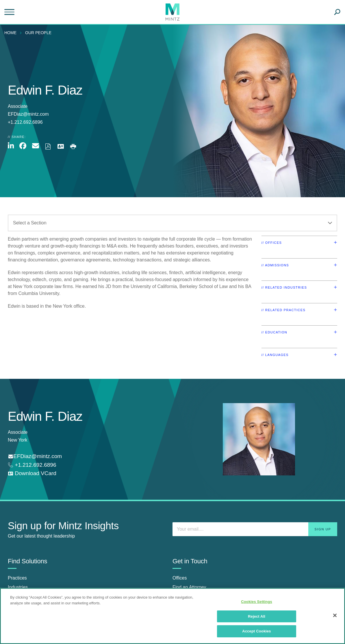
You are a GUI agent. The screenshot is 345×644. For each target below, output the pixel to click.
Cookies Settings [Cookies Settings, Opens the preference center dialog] (257, 602)
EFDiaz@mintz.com (28, 114)
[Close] (335, 615)
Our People (38, 33)
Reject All (257, 616)
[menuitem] (12, 33)
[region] (172, 616)
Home (10, 33)
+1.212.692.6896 (35, 465)
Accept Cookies (256, 631)
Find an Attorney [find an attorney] (189, 587)
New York (18, 440)
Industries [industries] (18, 587)
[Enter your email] (255, 529)
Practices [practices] (17, 578)
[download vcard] (32, 474)
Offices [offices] (180, 578)
